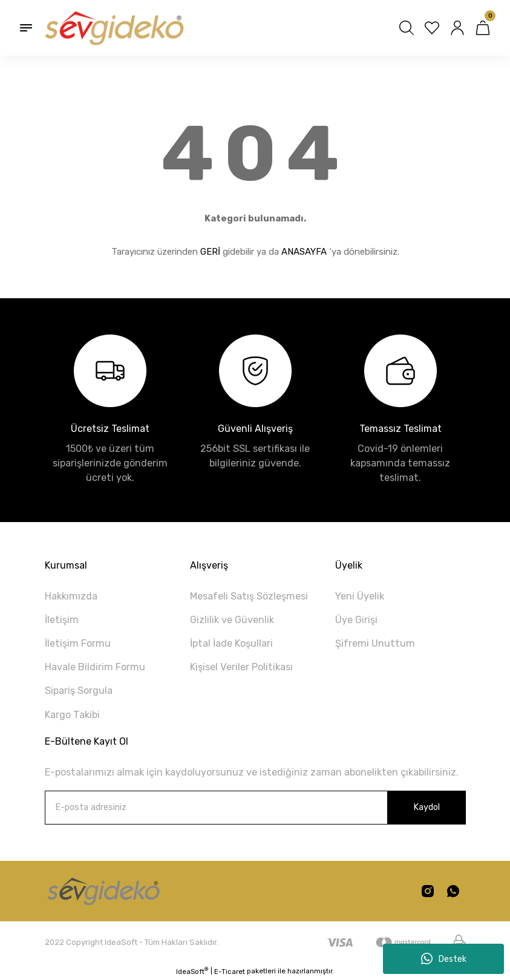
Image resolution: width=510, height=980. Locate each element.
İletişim (62, 620)
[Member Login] (457, 28)
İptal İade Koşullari (231, 643)
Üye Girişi (356, 620)
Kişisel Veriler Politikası (241, 667)
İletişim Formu (78, 643)
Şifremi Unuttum (375, 643)
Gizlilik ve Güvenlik (232, 620)
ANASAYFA (304, 252)
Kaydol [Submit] (427, 807)
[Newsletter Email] (255, 808)
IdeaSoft (192, 971)
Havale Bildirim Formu (95, 667)
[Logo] (113, 28)
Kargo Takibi (72, 715)
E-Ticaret (230, 972)
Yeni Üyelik (360, 596)
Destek (444, 959)
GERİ (210, 252)
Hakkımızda (71, 596)
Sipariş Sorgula (79, 691)
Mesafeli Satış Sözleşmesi (249, 596)
